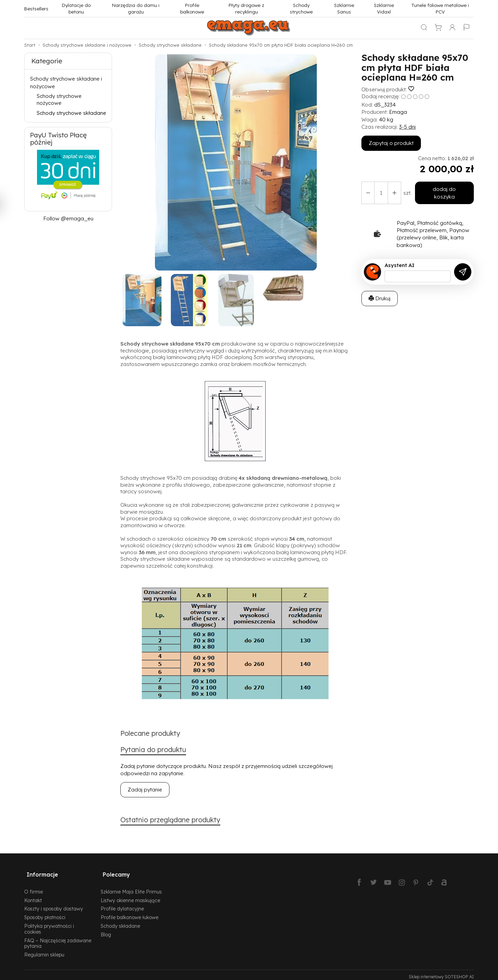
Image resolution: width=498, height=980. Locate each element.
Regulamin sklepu (44, 951)
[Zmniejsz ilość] (392, 189)
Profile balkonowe (192, 8)
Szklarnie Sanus (344, 8)
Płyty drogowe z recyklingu (246, 8)
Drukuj (380, 291)
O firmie (34, 888)
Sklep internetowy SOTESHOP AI (441, 973)
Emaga (398, 112)
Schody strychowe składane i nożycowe (66, 82)
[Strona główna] (249, 28)
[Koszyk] (438, 28)
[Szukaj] (424, 28)
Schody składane (120, 922)
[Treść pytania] (418, 269)
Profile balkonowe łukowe (130, 913)
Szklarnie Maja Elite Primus (131, 888)
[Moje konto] (452, 28)
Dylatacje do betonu (76, 8)
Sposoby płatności (45, 913)
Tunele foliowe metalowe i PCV (440, 8)
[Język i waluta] (467, 28)
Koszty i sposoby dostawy (54, 905)
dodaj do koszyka (443, 189)
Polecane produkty (153, 734)
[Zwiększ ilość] (367, 189)
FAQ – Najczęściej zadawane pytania (58, 940)
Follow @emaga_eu (68, 218)
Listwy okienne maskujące (130, 896)
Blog (106, 931)
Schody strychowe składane (71, 113)
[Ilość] (380, 189)
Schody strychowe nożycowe (59, 99)
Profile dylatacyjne (122, 905)
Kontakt (33, 896)
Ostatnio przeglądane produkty (175, 822)
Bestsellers (36, 8)
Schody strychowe (301, 8)
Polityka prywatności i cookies (49, 925)
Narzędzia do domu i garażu (136, 8)
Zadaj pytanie (145, 791)
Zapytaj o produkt (391, 143)
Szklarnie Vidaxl (384, 8)
